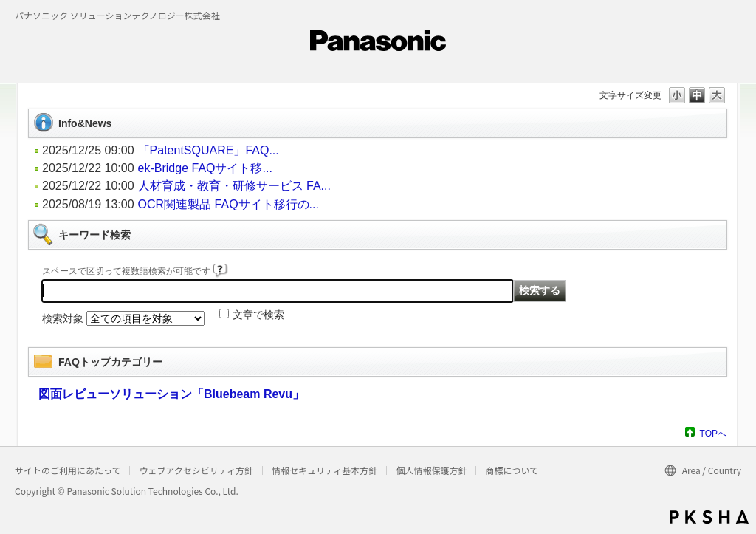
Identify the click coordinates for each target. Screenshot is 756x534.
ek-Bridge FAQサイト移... (205, 168)
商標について (512, 470)
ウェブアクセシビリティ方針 (196, 470)
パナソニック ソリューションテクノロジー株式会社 (117, 15)
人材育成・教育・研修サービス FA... (234, 186)
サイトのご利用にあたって (68, 470)
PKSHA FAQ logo (709, 517)
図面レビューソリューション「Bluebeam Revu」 (171, 394)
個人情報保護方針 (431, 470)
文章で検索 (258, 315)
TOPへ (713, 433)
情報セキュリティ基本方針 (324, 470)
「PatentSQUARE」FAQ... (209, 150)
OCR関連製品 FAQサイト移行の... (228, 204)
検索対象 (63, 318)
